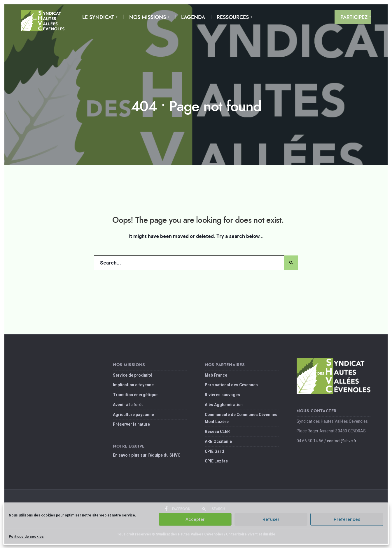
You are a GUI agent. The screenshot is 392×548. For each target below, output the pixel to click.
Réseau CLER (217, 432)
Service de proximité (133, 375)
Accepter (195, 519)
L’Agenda (193, 17)
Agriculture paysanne (133, 415)
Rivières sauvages (222, 395)
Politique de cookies (26, 537)
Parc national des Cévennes (231, 385)
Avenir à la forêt (128, 405)
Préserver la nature (131, 424)
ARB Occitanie (218, 441)
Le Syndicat (98, 17)
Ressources (233, 17)
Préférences (347, 519)
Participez (354, 17)
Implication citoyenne (133, 385)
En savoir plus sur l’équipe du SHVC (147, 455)
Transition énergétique (135, 395)
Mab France (216, 375)
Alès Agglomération (224, 405)
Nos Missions (148, 17)
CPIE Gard (214, 451)
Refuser (271, 519)
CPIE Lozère (216, 461)
